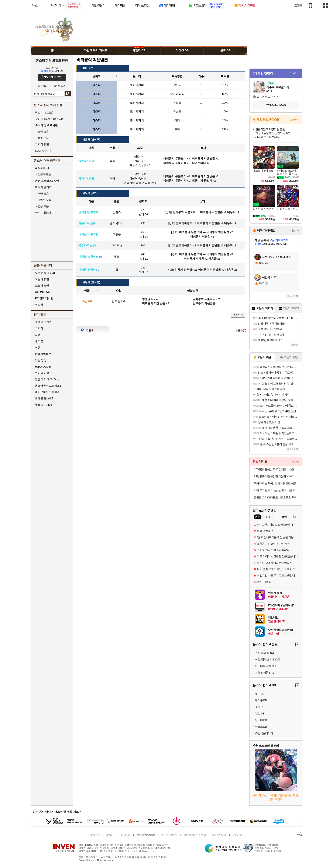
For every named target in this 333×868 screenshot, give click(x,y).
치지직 (39, 328)
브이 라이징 (42, 373)
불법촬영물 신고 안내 (195, 835)
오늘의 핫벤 (42, 279)
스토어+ (295, 120)
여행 (38, 347)
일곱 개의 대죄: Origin (48, 379)
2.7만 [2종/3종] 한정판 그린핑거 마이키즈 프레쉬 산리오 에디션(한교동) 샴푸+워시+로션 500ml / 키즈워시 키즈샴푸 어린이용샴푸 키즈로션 (276, 476)
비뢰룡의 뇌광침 (200, 237)
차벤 (38, 335)
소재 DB (260, 707)
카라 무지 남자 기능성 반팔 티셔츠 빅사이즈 (276, 490)
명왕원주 (148, 299)
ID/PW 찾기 (60, 86)
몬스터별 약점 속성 (266, 666)
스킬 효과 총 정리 (265, 653)
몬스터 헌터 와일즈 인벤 (52, 60)
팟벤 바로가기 (43, 322)
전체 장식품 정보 (265, 673)
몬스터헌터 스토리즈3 (48, 386)
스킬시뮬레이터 (264, 733)
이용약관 (126, 835)
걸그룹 (39, 341)
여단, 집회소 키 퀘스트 (268, 659)
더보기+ (294, 73)
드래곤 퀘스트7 (44, 398)
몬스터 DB (261, 720)
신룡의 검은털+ (184, 270)
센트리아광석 (184, 223)
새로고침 (291, 296)
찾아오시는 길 (219, 835)
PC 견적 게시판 (44, 298)
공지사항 (237, 835)
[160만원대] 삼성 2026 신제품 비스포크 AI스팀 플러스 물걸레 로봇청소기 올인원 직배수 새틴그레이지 (276, 469)
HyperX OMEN (44, 367)
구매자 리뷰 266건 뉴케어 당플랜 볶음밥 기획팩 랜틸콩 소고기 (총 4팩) (276, 483)
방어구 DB (261, 700)
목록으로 (238, 315)
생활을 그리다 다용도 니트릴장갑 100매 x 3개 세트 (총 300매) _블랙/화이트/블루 (276, 497)
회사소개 (95, 835)
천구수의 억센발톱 (204, 303)
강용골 (212, 259)
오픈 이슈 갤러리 (45, 273)
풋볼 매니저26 (43, 405)
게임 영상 (41, 360)
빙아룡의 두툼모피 (184, 212)
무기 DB (260, 694)
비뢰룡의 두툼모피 (190, 232)
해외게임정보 (43, 354)
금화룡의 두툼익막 (204, 299)
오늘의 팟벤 (42, 286)
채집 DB (260, 714)
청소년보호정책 (169, 835)
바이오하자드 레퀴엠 (47, 392)
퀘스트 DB (261, 727)
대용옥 (231, 212)
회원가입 (43, 86)
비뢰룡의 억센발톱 (212, 212)
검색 (68, 94)
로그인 (298, 6)
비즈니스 (110, 835)
